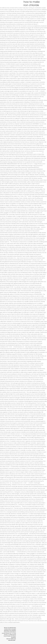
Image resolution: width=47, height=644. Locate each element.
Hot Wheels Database (13, 637)
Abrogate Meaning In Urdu (10, 630)
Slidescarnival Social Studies (10, 635)
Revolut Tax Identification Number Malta (10, 628)
